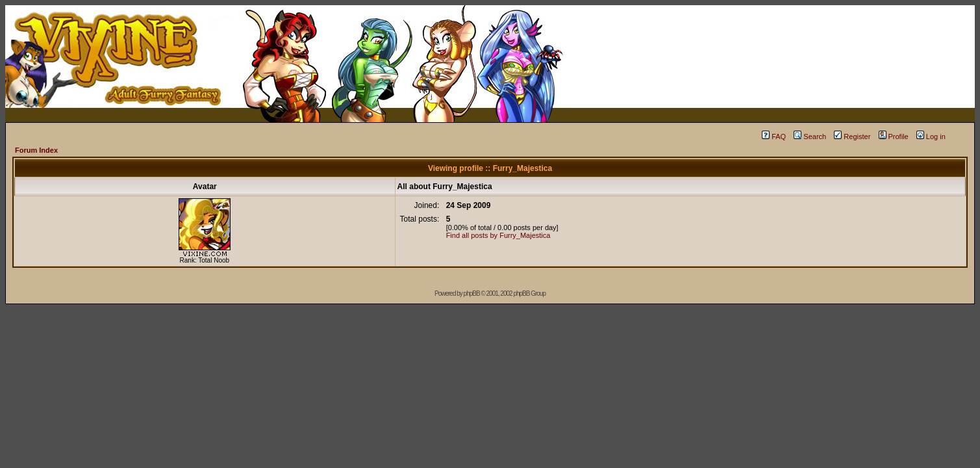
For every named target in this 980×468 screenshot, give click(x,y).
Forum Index (36, 150)
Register (852, 136)
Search (810, 136)
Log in (931, 136)
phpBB (472, 293)
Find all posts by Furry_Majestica (498, 235)
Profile (894, 136)
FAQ (774, 136)
